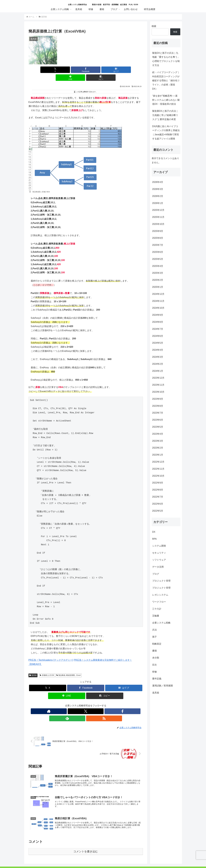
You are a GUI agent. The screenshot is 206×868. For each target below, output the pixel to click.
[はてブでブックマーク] (86, 70)
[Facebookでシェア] (66, 70)
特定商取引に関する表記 (94, 859)
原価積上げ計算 (47, 667)
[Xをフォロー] (79, 703)
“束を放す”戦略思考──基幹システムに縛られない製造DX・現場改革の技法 (166, 100)
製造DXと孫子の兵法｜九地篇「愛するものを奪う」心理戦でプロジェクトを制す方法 (166, 59)
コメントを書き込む (86, 836)
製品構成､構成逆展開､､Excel (69, 667)
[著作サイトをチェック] (73, 703)
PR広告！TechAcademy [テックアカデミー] (51, 652)
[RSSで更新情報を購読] (99, 703)
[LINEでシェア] (105, 70)
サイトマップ (137, 859)
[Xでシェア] (47, 70)
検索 (154, 26)
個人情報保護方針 (72, 859)
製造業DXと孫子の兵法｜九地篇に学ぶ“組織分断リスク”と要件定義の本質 (165, 115)
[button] (124, 70)
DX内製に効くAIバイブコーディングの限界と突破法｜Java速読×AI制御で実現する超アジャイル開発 (166, 132)
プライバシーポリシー (118, 859)
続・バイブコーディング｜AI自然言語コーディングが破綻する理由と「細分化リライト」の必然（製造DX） (166, 81)
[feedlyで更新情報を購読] (92, 703)
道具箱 (33, 667)
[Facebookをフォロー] (86, 703)
